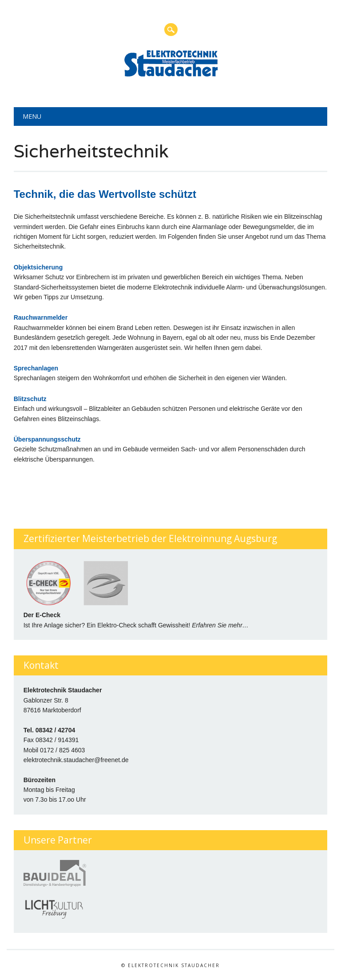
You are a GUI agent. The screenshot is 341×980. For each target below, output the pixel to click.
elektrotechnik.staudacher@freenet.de (76, 760)
